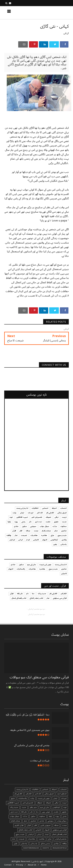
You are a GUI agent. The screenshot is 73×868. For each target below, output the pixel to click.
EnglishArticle (60, 848)
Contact (8, 865)
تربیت (64, 803)
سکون (33, 816)
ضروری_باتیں (45, 825)
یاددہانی (24, 844)
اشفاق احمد (62, 794)
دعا (37, 812)
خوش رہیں (46, 812)
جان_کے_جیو (45, 807)
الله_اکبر (29, 794)
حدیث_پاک (14, 807)
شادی (42, 821)
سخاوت (42, 816)
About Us (32, 865)
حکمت (56, 812)
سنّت (25, 816)
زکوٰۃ (50, 816)
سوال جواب (15, 816)
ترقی (57, 803)
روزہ (57, 816)
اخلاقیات (35, 789)
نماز (14, 839)
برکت (32, 798)
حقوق (64, 812)
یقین (16, 844)
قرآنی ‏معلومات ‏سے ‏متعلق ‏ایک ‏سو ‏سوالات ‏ (39, 677)
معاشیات (32, 839)
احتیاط (54, 789)
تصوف (48, 803)
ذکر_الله (24, 812)
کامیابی (38, 830)
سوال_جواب (62, 821)
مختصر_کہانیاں (61, 839)
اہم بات (64, 798)
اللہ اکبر (38, 794)
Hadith (46, 848)
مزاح (50, 839)
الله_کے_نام (18, 794)
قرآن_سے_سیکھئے (60, 830)
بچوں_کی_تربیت (44, 798)
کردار (47, 834)
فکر (36, 825)
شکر (25, 821)
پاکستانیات (23, 798)
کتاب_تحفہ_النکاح (25, 830)
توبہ (65, 807)
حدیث (24, 807)
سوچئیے (51, 821)
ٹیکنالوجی (56, 807)
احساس (45, 789)
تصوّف (40, 803)
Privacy (20, 865)
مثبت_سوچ (20, 834)
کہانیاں (31, 834)
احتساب (63, 789)
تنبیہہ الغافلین (13, 803)
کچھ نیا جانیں (55, 12)
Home (44, 865)
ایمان (55, 798)
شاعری (33, 821)
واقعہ (64, 844)
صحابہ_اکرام (16, 821)
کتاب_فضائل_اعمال (59, 834)
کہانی (66, 33)
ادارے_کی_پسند (22, 789)
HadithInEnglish (31, 848)
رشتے (65, 816)
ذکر (32, 812)
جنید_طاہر (33, 807)
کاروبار (47, 830)
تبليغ (13, 798)
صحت (64, 825)
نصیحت (21, 839)
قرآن (29, 825)
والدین (56, 844)
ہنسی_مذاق (45, 844)
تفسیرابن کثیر (28, 803)
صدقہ (56, 825)
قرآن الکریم (19, 825)
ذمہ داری (14, 812)
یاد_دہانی (34, 844)
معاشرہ (42, 839)
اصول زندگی (49, 794)
